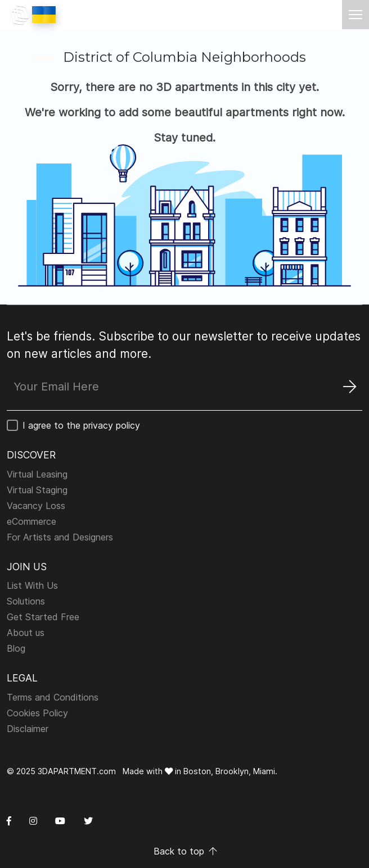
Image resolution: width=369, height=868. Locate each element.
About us (26, 633)
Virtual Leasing (37, 474)
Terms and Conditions (53, 697)
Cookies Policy (37, 713)
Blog (16, 648)
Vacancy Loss (36, 506)
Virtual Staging (37, 490)
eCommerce (31, 521)
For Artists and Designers (60, 537)
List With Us (32, 585)
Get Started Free (43, 617)
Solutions (26, 601)
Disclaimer (28, 729)
